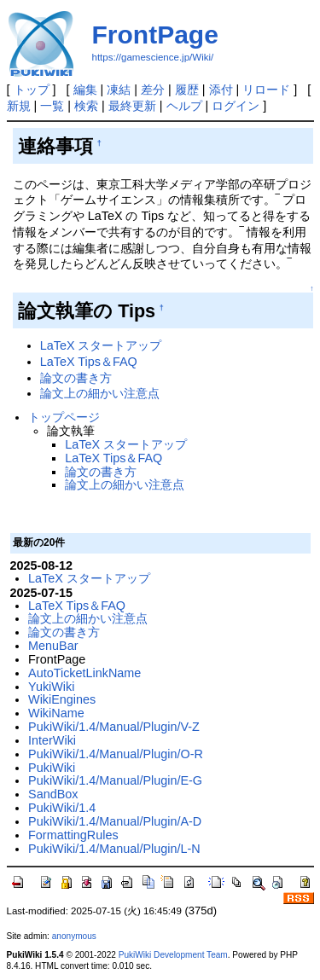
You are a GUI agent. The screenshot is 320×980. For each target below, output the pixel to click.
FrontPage (155, 35)
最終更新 (132, 106)
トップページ (64, 417)
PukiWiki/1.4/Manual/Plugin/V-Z (114, 727)
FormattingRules (73, 835)
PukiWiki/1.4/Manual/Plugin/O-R (116, 754)
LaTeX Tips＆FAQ (89, 362)
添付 (221, 90)
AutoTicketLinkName (84, 673)
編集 (85, 90)
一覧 (52, 106)
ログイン (236, 106)
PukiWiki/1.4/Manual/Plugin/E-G (115, 780)
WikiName (56, 713)
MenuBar (53, 646)
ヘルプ (184, 106)
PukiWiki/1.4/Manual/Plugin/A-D (115, 821)
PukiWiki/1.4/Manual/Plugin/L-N (114, 849)
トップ (32, 90)
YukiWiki (51, 687)
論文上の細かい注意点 (100, 393)
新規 (19, 106)
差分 (153, 90)
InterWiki (52, 740)
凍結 (119, 90)
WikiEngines (62, 699)
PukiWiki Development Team (173, 955)
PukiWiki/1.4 (62, 808)
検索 (86, 106)
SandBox (53, 794)
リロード (266, 90)
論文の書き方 (76, 378)
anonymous (74, 936)
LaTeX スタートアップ (101, 345)
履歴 (187, 90)
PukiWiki (52, 768)
